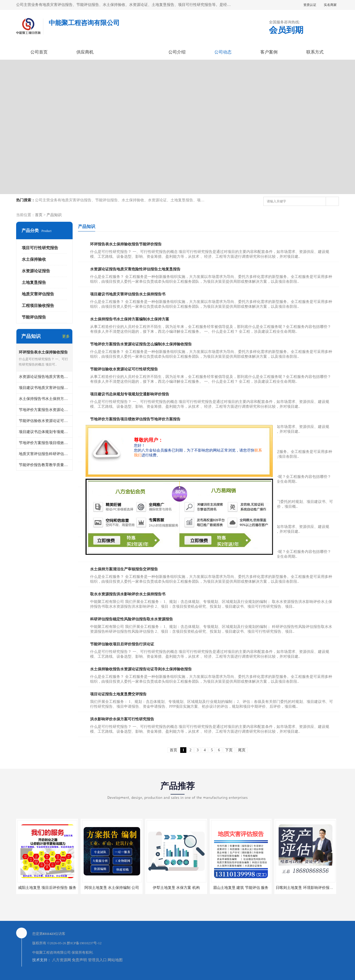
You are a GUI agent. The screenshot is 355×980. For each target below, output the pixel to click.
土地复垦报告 (34, 282)
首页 (39, 215)
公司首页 (39, 52)
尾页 (242, 750)
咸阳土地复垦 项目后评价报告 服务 (47, 888)
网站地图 (115, 960)
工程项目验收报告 (38, 306)
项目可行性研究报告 (40, 248)
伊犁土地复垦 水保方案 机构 (176, 888)
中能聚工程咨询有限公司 (52, 952)
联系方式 (315, 52)
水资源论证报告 (36, 271)
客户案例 (269, 52)
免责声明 (79, 960)
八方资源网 (62, 960)
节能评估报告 (34, 317)
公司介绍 (177, 52)
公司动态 (223, 52)
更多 (66, 336)
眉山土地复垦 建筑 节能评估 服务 (241, 888)
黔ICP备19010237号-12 (84, 943)
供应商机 (85, 52)
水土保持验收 (34, 259)
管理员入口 (97, 960)
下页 (229, 750)
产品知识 (54, 215)
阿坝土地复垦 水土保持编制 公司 (112, 888)
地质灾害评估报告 (38, 294)
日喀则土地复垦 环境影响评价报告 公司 (309, 888)
